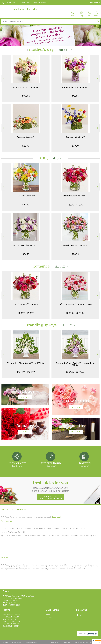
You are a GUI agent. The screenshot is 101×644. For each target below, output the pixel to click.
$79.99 (75, 146)
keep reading (57, 517)
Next (98, 78)
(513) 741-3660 (10, 2)
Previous (3, 78)
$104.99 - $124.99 (26, 372)
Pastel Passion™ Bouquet (75, 245)
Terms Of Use (55, 642)
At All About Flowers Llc (25, 9)
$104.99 (26, 96)
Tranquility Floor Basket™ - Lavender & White (75, 364)
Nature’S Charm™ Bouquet (26, 87)
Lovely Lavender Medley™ (26, 245)
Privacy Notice (66, 642)
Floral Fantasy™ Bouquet (75, 196)
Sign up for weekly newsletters (51, 497)
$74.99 (75, 96)
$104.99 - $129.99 (75, 313)
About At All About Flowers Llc (14, 509)
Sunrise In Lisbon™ (75, 137)
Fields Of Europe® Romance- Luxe (75, 304)
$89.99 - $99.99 (75, 205)
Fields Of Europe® (26, 196)
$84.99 (26, 254)
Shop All (64, 50)
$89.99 (26, 146)
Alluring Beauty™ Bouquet (75, 87)
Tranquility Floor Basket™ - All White (26, 363)
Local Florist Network (81, 642)
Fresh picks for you (51, 486)
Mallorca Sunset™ (26, 137)
